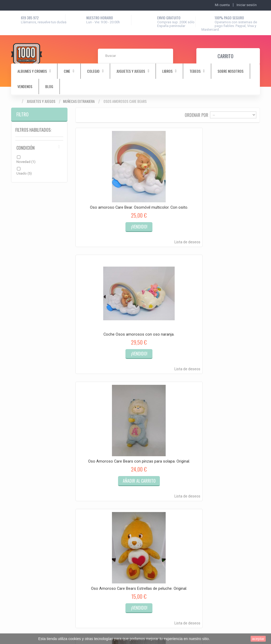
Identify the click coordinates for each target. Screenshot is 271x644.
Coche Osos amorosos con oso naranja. (168, 188)
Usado (24, 173)
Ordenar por (197, 115)
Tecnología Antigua (88, 568)
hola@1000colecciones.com (232, 485)
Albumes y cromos (87, 449)
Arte (76, 461)
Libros (78, 512)
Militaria (79, 519)
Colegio (79, 493)
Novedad (26, 162)
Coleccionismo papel (89, 487)
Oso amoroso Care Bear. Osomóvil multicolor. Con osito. (103, 188)
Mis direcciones (28, 463)
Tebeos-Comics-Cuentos (92, 538)
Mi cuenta (19, 434)
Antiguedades (84, 455)
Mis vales (23, 476)
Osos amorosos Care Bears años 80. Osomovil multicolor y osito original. (232, 302)
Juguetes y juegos (41, 101)
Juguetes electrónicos (90, 506)
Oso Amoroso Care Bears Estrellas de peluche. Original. (103, 300)
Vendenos (25, 86)
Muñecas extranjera (79, 101)
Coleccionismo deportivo (92, 474)
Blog (49, 86)
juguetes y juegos (131, 71)
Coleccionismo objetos (91, 480)
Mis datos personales (33, 470)
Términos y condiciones (153, 455)
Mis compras (26, 449)
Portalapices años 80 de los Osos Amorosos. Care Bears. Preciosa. (168, 302)
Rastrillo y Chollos (86, 574)
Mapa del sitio (145, 468)
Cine (76, 468)
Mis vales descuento (32, 456)
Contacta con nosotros (152, 449)
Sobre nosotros (231, 71)
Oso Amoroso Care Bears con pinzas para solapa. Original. (232, 188)
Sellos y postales (86, 531)
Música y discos (85, 525)
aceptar (258, 639)
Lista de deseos (116, 223)
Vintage (79, 544)
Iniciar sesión (247, 5)
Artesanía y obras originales (94, 561)
